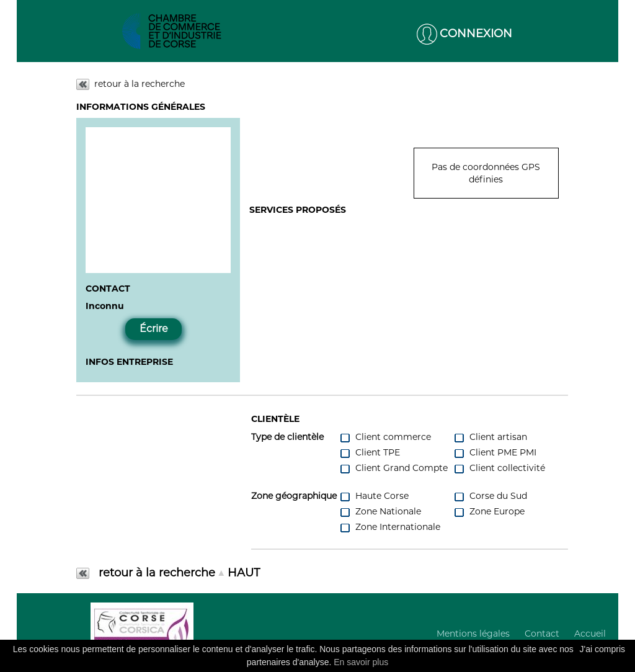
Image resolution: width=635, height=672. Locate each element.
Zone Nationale (380, 512)
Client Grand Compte (393, 468)
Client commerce (385, 437)
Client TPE (370, 453)
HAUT (244, 573)
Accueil (590, 634)
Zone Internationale (390, 527)
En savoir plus (361, 662)
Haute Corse (374, 496)
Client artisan (490, 437)
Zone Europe (489, 512)
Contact (542, 634)
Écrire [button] (154, 329)
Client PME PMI (495, 453)
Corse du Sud (490, 496)
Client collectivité (499, 468)
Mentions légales (473, 634)
